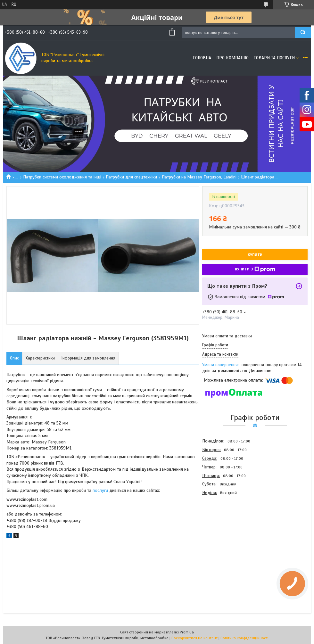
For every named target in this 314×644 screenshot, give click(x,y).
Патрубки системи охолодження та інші (62, 177)
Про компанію (232, 58)
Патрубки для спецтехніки (131, 177)
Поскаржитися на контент (194, 638)
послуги (100, 490)
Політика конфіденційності (244, 638)
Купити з (255, 269)
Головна (202, 58)
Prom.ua (187, 632)
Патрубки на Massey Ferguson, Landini (199, 177)
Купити (255, 255)
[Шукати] (303, 33)
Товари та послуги (274, 58)
